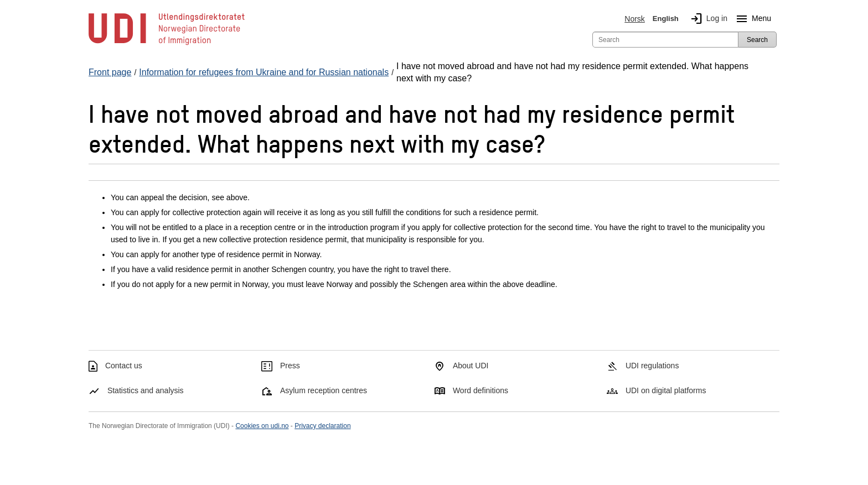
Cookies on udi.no (262, 426)
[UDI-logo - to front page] (167, 44)
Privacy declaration (322, 426)
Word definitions (480, 390)
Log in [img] (707, 19)
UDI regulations (652, 366)
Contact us (124, 366)
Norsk (635, 19)
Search (757, 40)
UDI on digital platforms (666, 390)
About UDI (471, 366)
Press (290, 366)
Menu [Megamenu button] (751, 19)
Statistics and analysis (146, 390)
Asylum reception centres (324, 390)
